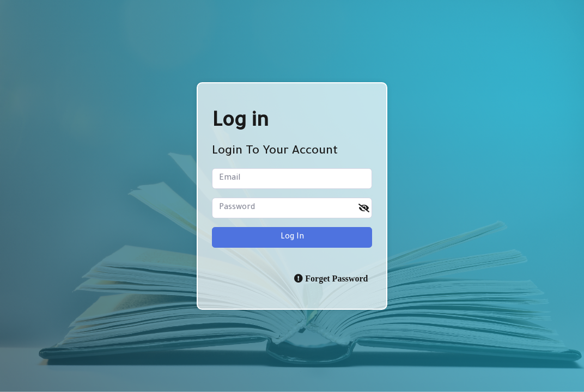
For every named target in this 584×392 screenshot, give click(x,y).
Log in (292, 237)
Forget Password (335, 278)
